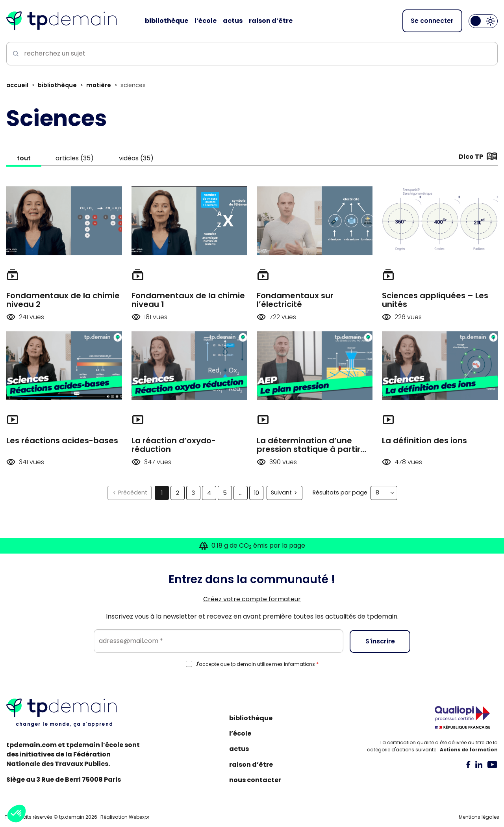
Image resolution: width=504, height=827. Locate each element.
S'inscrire (380, 641)
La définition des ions (424, 441)
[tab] (468, 764)
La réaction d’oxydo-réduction (174, 446)
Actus (239, 749)
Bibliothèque (57, 86)
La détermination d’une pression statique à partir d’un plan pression (309, 450)
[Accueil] (61, 21)
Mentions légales (479, 817)
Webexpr (139, 817)
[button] (17, 814)
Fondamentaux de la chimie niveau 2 (63, 301)
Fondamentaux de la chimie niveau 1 (188, 301)
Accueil (17, 86)
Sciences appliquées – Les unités (435, 301)
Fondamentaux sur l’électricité (295, 301)
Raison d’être (251, 765)
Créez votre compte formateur (252, 599)
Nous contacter (255, 780)
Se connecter (432, 21)
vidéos (145, 159)
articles (80, 159)
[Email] (219, 641)
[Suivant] (284, 494)
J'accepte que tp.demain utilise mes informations (257, 664)
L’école (240, 733)
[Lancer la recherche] (14, 54)
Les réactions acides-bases (62, 441)
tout (26, 159)
